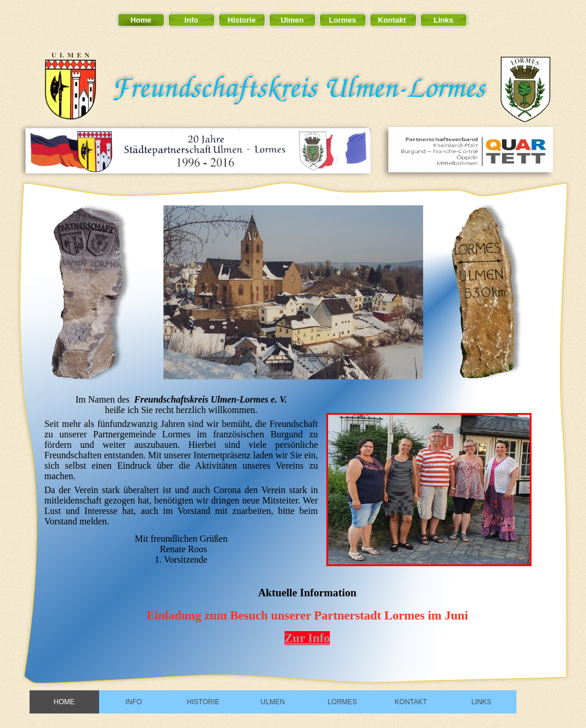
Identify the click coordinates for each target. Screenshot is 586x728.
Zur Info (307, 638)
